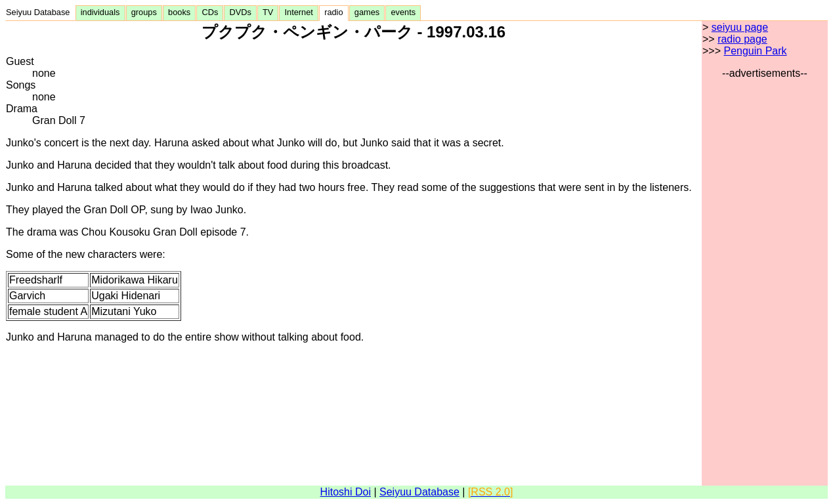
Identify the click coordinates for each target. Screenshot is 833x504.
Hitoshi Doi (346, 492)
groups (144, 12)
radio (334, 12)
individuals (100, 12)
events (403, 12)
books (179, 12)
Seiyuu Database (40, 12)
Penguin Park (755, 51)
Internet (299, 12)
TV (268, 12)
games (367, 12)
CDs (210, 12)
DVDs (240, 12)
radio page (742, 39)
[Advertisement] (765, 276)
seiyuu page (740, 27)
